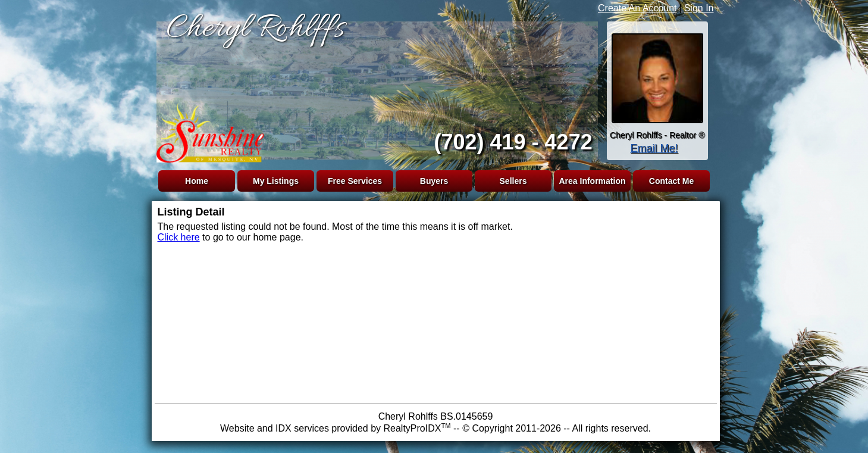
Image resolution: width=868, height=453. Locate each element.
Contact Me (671, 181)
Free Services (355, 181)
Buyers (434, 181)
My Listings (276, 181)
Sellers (513, 181)
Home (197, 181)
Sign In (699, 8)
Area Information (592, 181)
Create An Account (637, 8)
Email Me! (654, 148)
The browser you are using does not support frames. (375, 88)
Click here (179, 237)
